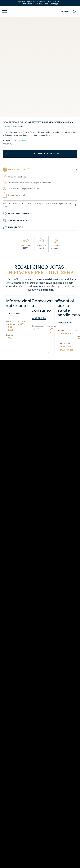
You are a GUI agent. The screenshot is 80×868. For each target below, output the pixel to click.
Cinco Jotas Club (28, 203)
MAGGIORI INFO (13, 314)
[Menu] (4, 12)
